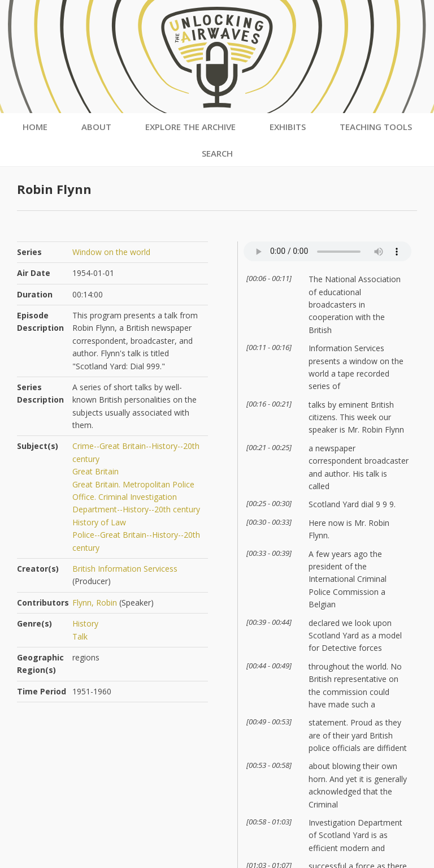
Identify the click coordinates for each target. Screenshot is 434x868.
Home (35, 127)
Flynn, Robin (95, 603)
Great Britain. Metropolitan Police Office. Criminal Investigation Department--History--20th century (136, 497)
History (85, 623)
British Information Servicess (125, 569)
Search (217, 153)
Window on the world (111, 252)
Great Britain (96, 471)
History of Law (99, 522)
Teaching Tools (376, 127)
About (96, 127)
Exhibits (288, 127)
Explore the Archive (190, 127)
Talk (80, 636)
